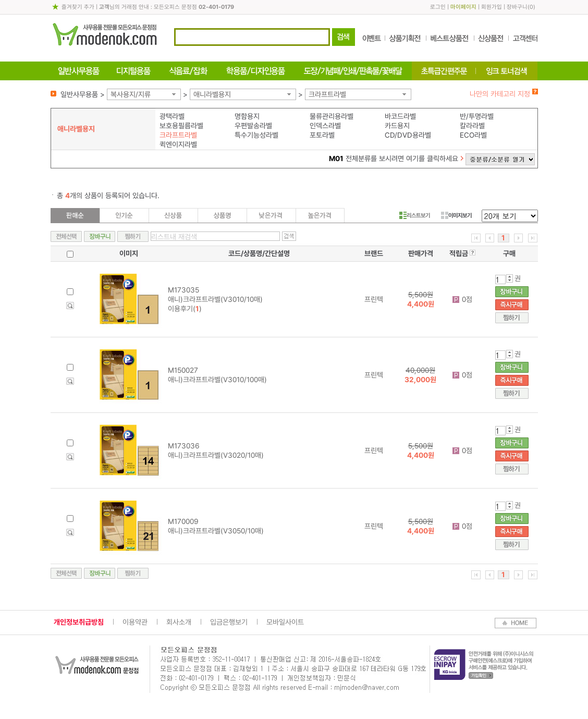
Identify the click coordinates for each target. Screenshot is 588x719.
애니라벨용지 (212, 94)
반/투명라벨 (477, 116)
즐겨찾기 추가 (78, 7)
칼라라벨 (472, 126)
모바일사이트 (285, 622)
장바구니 (517, 7)
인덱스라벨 (325, 126)
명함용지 (247, 116)
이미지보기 (456, 215)
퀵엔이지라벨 (178, 144)
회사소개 (179, 622)
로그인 (438, 7)
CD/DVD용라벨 (408, 135)
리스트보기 (415, 215)
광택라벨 (172, 116)
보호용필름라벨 (181, 126)
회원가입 (492, 7)
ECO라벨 (473, 135)
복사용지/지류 (131, 94)
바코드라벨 (400, 116)
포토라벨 (322, 135)
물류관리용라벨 (332, 116)
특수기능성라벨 (256, 135)
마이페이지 (463, 7)
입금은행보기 (229, 622)
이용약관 (135, 622)
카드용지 (397, 126)
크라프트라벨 (327, 94)
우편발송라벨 (253, 126)
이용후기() (185, 309)
